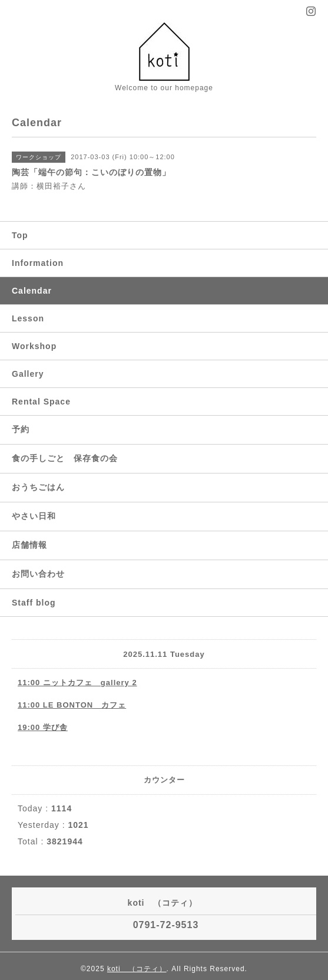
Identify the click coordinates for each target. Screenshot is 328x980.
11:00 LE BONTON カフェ (72, 705)
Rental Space (41, 402)
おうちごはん (38, 487)
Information (38, 263)
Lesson (28, 318)
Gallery (28, 374)
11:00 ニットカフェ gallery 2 (77, 683)
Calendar (32, 291)
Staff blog (34, 603)
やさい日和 (34, 516)
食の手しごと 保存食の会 (65, 458)
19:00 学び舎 (43, 727)
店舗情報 (29, 545)
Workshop (34, 346)
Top (20, 235)
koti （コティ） (137, 969)
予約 (21, 429)
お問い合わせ (38, 574)
